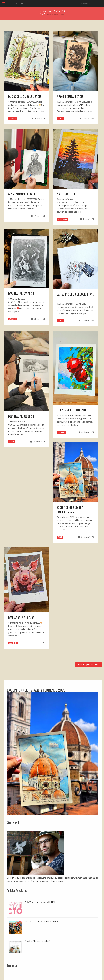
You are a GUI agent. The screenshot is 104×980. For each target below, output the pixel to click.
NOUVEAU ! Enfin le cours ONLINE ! (41, 902)
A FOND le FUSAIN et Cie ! (71, 96)
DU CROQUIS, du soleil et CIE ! (25, 96)
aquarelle (13, 119)
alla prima (62, 432)
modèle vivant (63, 219)
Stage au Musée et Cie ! (22, 194)
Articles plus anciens (89, 664)
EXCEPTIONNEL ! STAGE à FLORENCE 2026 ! (70, 510)
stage (60, 537)
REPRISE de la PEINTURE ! (22, 618)
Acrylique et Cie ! (67, 194)
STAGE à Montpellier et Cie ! (37, 941)
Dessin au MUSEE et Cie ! (22, 416)
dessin (60, 119)
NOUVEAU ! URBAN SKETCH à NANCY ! (42, 922)
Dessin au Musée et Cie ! (22, 294)
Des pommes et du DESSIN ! (72, 410)
